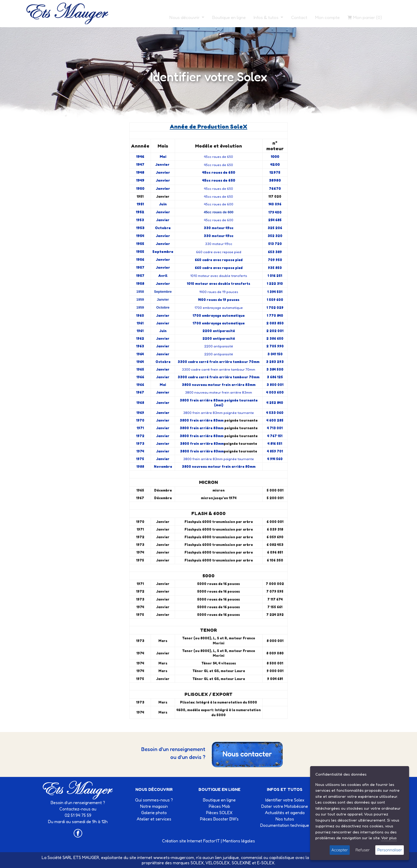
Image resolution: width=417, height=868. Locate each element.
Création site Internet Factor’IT (191, 841)
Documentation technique (285, 825)
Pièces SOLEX (219, 813)
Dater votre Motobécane (285, 806)
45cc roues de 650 (219, 157)
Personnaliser (390, 850)
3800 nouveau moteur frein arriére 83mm (219, 392)
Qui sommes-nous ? (154, 800)
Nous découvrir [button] (185, 17)
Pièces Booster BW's (219, 819)
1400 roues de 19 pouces (219, 292)
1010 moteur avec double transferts (219, 276)
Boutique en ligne (229, 17)
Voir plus (389, 838)
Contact (299, 17)
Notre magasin (154, 806)
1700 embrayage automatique (219, 308)
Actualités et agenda (285, 813)
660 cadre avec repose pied (219, 252)
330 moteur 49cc (219, 244)
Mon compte (327, 17)
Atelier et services (154, 819)
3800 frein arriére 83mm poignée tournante (219, 413)
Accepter (340, 850)
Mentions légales (239, 841)
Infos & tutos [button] (267, 17)
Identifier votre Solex (285, 800)
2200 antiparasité (219, 346)
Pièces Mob (219, 806)
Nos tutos (285, 819)
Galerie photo (154, 813)
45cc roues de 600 (219, 204)
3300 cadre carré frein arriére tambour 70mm (219, 369)
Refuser (363, 850)
